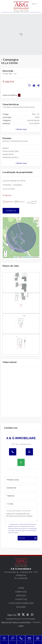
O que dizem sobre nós (21, 603)
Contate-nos (11, 211)
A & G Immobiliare (21, 438)
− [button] (6, 255)
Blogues (21, 607)
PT (34, 4)
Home (21, 588)
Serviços (21, 596)
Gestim (21, 626)
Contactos (21, 599)
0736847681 (23, 578)
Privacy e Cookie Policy (22, 622)
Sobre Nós (21, 592)
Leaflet (16, 257)
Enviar (22, 538)
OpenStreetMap (27, 257)
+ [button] (6, 252)
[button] (21, 129)
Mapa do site (6, 622)
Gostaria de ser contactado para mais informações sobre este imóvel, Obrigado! (21, 515)
